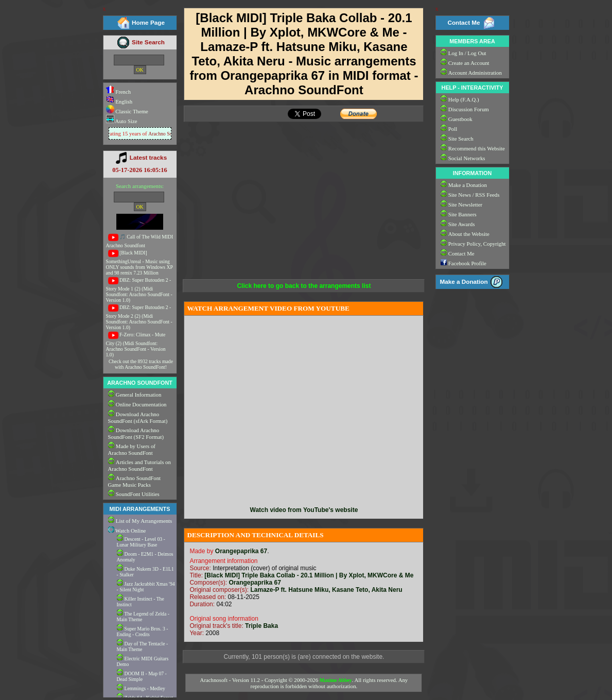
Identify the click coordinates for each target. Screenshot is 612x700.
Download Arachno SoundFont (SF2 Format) (136, 433)
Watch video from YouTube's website (304, 510)
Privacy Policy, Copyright (477, 244)
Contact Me (464, 22)
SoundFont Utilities (138, 494)
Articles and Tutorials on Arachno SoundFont (139, 465)
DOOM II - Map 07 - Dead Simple (142, 676)
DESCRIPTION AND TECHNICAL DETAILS (255, 535)
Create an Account (469, 63)
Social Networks (467, 158)
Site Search (148, 42)
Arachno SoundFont (170, 134)
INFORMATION (472, 173)
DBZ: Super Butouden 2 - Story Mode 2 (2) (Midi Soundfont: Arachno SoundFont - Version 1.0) (139, 317)
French (119, 92)
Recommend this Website (477, 148)
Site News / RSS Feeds (474, 195)
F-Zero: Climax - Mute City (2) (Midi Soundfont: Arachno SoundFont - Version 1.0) (136, 345)
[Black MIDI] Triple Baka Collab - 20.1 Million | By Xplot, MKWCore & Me (309, 575)
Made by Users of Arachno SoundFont (132, 449)
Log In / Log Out (467, 53)
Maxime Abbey (336, 680)
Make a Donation (468, 185)
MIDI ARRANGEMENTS (140, 509)
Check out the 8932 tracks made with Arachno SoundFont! (141, 364)
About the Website (469, 234)
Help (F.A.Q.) (464, 99)
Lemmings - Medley (145, 688)
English (119, 101)
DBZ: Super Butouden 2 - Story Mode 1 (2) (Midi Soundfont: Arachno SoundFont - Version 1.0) (139, 290)
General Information (138, 395)
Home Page (148, 22)
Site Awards (462, 224)
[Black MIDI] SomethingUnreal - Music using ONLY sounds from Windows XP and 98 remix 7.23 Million (139, 263)
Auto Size (126, 121)
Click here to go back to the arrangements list (304, 286)
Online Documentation (141, 404)
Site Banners (462, 214)
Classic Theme (131, 111)
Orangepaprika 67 (241, 551)
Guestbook (460, 119)
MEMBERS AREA (472, 41)
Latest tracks (148, 157)
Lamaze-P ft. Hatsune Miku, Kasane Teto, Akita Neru (326, 590)
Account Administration (475, 73)
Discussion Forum (469, 109)
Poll (453, 129)
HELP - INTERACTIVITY (473, 88)
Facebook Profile (467, 263)
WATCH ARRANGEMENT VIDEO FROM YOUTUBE (268, 308)
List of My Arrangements (144, 521)
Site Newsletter (465, 204)
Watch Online (127, 531)
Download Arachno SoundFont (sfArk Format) (138, 417)
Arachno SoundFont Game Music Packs (135, 481)
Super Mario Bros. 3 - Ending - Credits (143, 631)
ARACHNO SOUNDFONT (140, 383)
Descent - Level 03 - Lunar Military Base (141, 542)
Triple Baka (261, 626)
